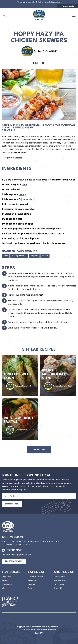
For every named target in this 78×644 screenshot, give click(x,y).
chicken (37, 180)
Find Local (7, 577)
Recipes (31, 584)
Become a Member (14, 561)
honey (22, 194)
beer (24, 185)
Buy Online (59, 584)
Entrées (18, 158)
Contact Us (39, 633)
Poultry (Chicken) (19, 256)
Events (5, 580)
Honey (45, 256)
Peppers (34, 256)
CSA (30, 588)
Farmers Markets (61, 580)
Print (36, 63)
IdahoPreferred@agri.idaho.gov (17, 555)
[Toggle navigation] (74, 15)
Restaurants (33, 580)
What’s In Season (36, 577)
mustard (30, 199)
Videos (5, 588)
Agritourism (7, 584)
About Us (58, 588)
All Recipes (39, 450)
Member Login (68, 6)
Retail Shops (59, 577)
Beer (6, 256)
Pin (43, 63)
